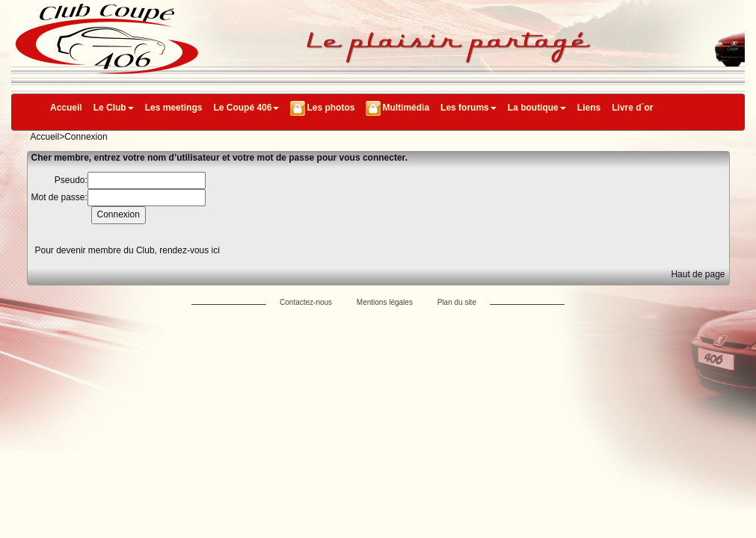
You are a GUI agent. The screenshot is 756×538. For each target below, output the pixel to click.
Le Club (114, 108)
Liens (589, 108)
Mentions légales (385, 302)
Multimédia (406, 108)
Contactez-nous (306, 302)
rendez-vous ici (190, 250)
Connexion (86, 137)
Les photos (331, 108)
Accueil (66, 108)
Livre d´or (632, 108)
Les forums (468, 108)
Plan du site (457, 302)
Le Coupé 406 (246, 108)
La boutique (537, 108)
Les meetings (174, 108)
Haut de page (698, 274)
